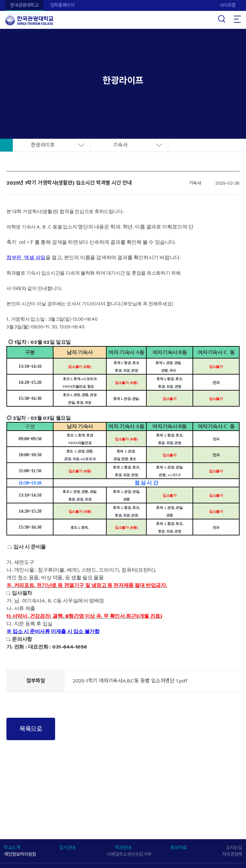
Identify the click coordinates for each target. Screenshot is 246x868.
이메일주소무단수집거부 (129, 854)
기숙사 (120, 145)
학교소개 (12, 847)
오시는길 (234, 847)
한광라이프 (43, 145)
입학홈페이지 (62, 5)
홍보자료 (178, 847)
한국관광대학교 (24, 5)
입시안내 (67, 847)
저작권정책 (232, 854)
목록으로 (31, 729)
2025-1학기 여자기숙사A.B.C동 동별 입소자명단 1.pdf (130, 681)
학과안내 (123, 847)
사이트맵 (228, 5)
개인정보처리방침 (20, 854)
